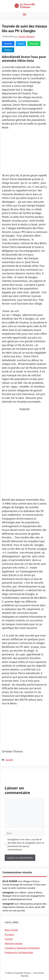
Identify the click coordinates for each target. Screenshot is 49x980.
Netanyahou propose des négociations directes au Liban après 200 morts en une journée (24, 907)
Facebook (8, 44)
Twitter (21, 44)
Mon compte (11, 930)
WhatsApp (34, 44)
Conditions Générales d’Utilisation (22, 948)
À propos (9, 934)
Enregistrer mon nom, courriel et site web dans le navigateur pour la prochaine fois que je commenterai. (26, 844)
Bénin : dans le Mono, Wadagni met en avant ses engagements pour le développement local (24, 896)
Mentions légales (14, 943)
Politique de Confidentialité (19, 952)
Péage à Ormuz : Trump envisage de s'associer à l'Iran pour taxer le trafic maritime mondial (24, 885)
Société (9, 760)
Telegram (8, 50)
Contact (9, 939)
